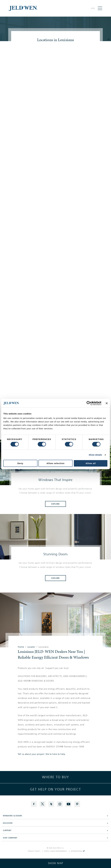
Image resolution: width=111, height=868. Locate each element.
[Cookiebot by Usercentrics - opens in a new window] (89, 403)
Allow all (91, 463)
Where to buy (56, 777)
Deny (20, 463)
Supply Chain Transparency (56, 851)
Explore (55, 504)
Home (21, 647)
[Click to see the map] (55, 863)
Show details (95, 455)
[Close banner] (107, 403)
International (78, 851)
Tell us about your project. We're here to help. (42, 754)
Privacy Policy (34, 851)
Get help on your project (55, 789)
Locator (31, 647)
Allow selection (55, 463)
